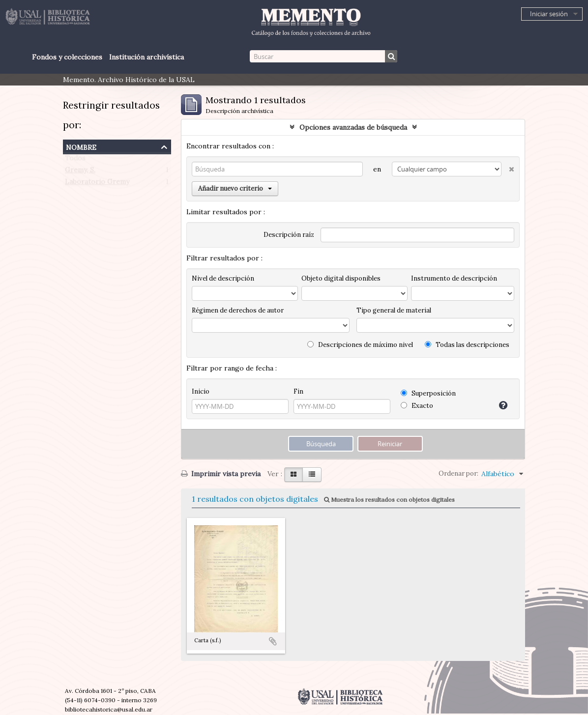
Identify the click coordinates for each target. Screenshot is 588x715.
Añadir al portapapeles (273, 641)
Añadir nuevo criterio (235, 188)
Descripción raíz (289, 235)
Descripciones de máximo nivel (360, 345)
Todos (75, 160)
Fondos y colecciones (67, 57)
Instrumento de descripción (454, 278)
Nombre (81, 146)
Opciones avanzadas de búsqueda (353, 127)
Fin (298, 391)
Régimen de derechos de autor (238, 310)
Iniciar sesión (549, 14)
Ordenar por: (458, 473)
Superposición (428, 393)
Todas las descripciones (467, 345)
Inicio (201, 391)
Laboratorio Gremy (97, 184)
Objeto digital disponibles (341, 278)
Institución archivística (147, 57)
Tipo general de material (394, 310)
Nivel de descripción (223, 278)
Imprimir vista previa (221, 474)
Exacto (417, 406)
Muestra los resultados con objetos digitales (389, 500)
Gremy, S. (80, 172)
